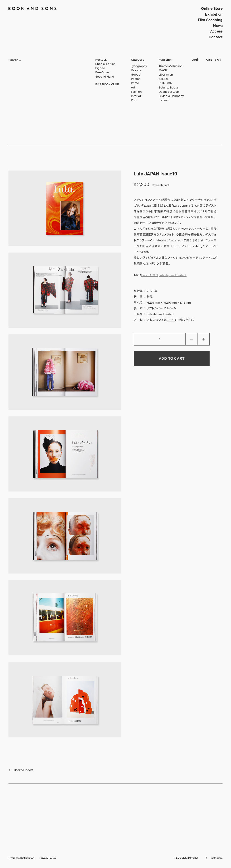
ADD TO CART (172, 359)
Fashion (136, 92)
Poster (136, 79)
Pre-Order (102, 72)
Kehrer (164, 100)
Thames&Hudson (171, 66)
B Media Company (171, 96)
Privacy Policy (48, 858)
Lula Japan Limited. (173, 275)
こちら (171, 320)
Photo (135, 83)
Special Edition (105, 64)
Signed (100, 68)
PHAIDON (165, 83)
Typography (139, 66)
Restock (101, 60)
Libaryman (166, 75)
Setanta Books (169, 88)
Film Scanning (210, 20)
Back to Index (21, 770)
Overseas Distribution (21, 858)
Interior (136, 96)
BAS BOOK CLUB (107, 84)
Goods (136, 75)
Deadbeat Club (169, 92)
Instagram (217, 858)
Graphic (136, 70)
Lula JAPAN (150, 275)
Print (134, 100)
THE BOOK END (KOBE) (186, 858)
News (218, 26)
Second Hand (105, 77)
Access (216, 31)
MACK (163, 70)
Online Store (212, 9)
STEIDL (164, 79)
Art (133, 88)
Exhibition (214, 14)
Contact (216, 37)
